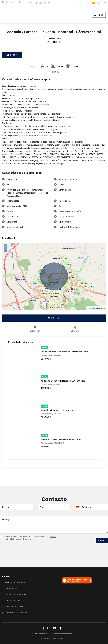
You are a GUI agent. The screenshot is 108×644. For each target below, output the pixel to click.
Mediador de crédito (13, 606)
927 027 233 (10, 2)
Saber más (54, 318)
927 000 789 (27, 2)
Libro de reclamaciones (14, 594)
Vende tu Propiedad (13, 600)
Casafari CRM (57, 638)
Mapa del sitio (10, 588)
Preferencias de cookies (15, 613)
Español (99, 3)
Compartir (75, 329)
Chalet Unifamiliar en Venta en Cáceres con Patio (64, 352)
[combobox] (91, 507)
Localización (34, 329)
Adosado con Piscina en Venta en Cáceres (61, 439)
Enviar (102, 541)
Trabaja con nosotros (14, 582)
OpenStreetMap (93, 308)
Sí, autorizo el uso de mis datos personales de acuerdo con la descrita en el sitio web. (30, 538)
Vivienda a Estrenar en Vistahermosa (59, 410)
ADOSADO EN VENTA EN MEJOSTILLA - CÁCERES (63, 381)
